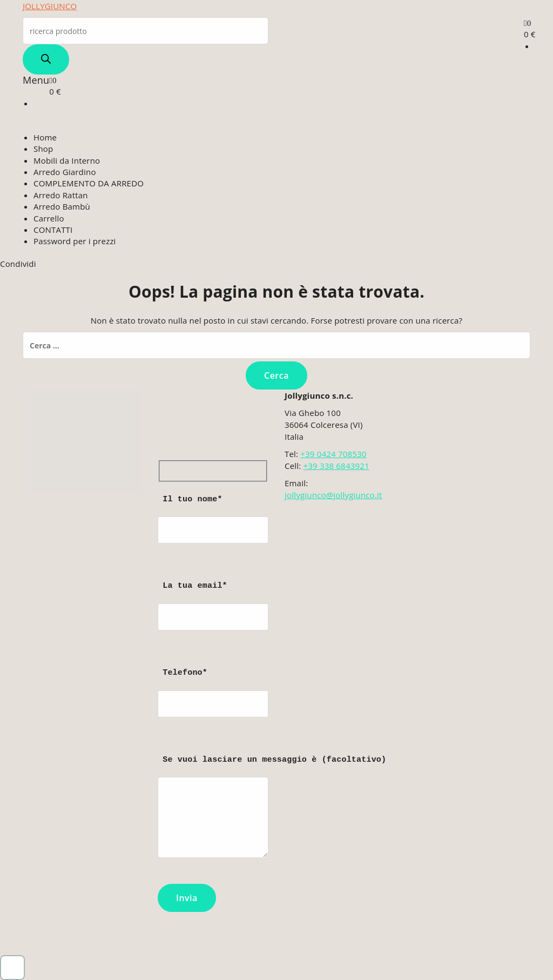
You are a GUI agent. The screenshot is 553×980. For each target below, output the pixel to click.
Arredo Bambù (62, 206)
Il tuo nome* (213, 530)
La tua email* (213, 616)
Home (45, 137)
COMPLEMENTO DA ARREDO (89, 183)
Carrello (49, 218)
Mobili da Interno (67, 160)
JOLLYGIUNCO (50, 6)
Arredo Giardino (65, 172)
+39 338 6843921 (336, 466)
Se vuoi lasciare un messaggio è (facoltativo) (213, 812)
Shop (43, 149)
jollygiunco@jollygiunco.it (333, 495)
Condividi (18, 264)
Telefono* (213, 703)
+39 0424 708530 (333, 454)
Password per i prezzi (75, 241)
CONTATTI (53, 230)
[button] (12, 968)
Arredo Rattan (61, 195)
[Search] (46, 59)
